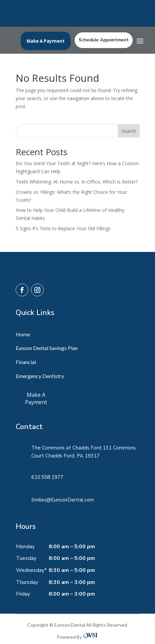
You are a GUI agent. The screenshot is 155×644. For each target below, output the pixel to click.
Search (129, 131)
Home (23, 334)
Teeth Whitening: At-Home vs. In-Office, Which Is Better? (77, 182)
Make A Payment (46, 41)
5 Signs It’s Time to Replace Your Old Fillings (63, 228)
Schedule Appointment (104, 40)
